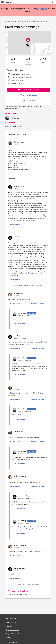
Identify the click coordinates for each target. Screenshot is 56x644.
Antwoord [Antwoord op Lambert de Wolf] (15, 224)
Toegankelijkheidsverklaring (14, 634)
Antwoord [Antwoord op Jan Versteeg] (20, 323)
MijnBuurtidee (42, 9)
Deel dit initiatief (29, 100)
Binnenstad (16, 21)
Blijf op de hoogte (28, 95)
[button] (49, 49)
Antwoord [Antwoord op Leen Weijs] (15, 348)
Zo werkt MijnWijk (11, 622)
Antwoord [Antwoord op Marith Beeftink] (15, 304)
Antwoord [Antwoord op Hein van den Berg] (20, 508)
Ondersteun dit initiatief (29, 90)
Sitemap (8, 638)
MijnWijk (8, 21)
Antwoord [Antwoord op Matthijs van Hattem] (15, 486)
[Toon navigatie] (52, 2)
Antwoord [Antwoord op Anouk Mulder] (15, 399)
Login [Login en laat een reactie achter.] (10, 594)
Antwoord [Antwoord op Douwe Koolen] (15, 279)
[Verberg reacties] (39, 304)
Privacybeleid (10, 626)
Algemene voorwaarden (13, 630)
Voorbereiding (26, 21)
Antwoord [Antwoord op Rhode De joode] (15, 442)
